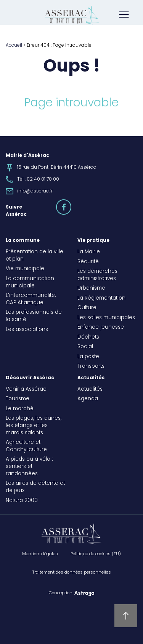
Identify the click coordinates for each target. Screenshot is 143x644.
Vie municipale (25, 269)
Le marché (20, 409)
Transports (91, 367)
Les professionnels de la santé (34, 316)
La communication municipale (30, 283)
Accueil (14, 46)
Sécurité (88, 262)
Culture (87, 308)
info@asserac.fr (35, 191)
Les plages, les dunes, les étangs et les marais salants (34, 426)
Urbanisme (91, 289)
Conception (61, 593)
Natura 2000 (22, 501)
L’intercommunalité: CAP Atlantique (31, 299)
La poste (88, 357)
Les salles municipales (106, 318)
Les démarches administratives (97, 275)
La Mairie (89, 252)
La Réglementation (101, 298)
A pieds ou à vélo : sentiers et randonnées (29, 467)
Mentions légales (40, 554)
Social (85, 347)
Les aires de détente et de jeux (35, 487)
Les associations (27, 330)
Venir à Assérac (26, 390)
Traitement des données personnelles (72, 572)
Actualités (91, 378)
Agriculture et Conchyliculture (26, 446)
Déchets (88, 337)
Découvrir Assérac (30, 378)
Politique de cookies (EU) (96, 554)
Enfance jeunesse (101, 328)
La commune (23, 241)
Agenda (88, 399)
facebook (71, 204)
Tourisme (18, 399)
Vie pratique (93, 241)
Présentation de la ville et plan (35, 256)
